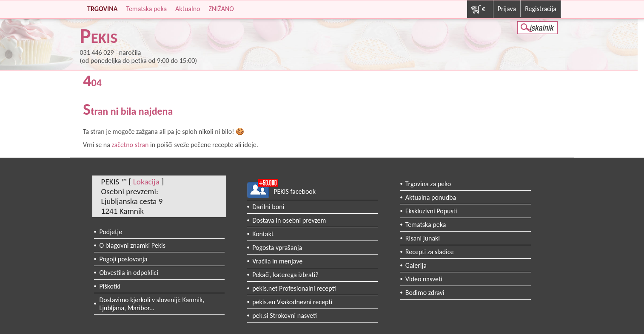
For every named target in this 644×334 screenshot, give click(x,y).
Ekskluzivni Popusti (431, 211)
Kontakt (263, 234)
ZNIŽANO (221, 9)
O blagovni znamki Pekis (132, 245)
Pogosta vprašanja (277, 248)
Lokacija (146, 182)
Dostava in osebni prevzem (289, 220)
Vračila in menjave (277, 261)
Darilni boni (268, 207)
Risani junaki (423, 238)
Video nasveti (424, 279)
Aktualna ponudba (431, 197)
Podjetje (111, 232)
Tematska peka (147, 9)
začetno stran (130, 145)
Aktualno (188, 9)
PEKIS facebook (295, 191)
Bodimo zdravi (425, 293)
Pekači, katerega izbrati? (285, 275)
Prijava (507, 9)
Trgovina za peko (428, 184)
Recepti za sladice (430, 252)
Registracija (541, 9)
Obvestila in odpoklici (128, 273)
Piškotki (110, 286)
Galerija (416, 265)
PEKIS (98, 38)
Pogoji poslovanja (123, 259)
